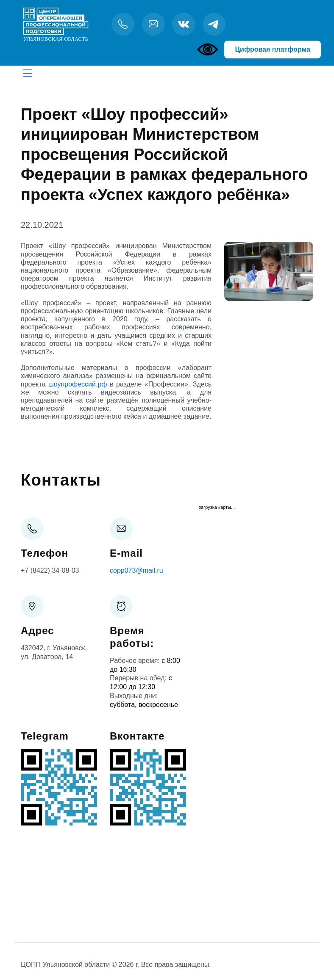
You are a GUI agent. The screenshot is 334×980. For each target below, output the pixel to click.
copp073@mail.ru (136, 570)
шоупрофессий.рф (78, 384)
